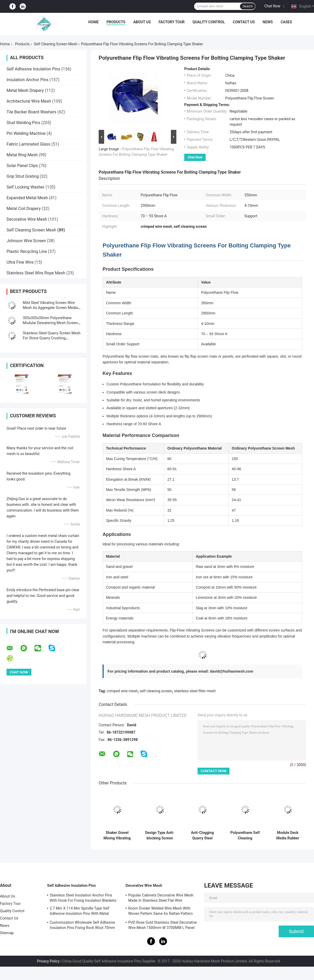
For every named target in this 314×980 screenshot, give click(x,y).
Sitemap (7, 933)
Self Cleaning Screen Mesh (55, 44)
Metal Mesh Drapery (25, 90)
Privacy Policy (48, 961)
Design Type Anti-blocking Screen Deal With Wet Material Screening (160, 835)
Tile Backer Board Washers (32, 112)
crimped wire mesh (122, 691)
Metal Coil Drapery (24, 209)
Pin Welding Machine (26, 133)
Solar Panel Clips (22, 166)
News (268, 22)
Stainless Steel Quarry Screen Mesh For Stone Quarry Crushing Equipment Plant (52, 338)
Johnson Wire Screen (26, 241)
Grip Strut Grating (23, 176)
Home (93, 22)
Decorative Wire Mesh (27, 219)
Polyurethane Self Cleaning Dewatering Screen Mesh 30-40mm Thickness (245, 835)
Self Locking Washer (26, 187)
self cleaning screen (156, 691)
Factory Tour (172, 22)
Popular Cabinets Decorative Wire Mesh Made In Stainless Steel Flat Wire (161, 898)
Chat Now (272, 6)
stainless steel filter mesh (195, 691)
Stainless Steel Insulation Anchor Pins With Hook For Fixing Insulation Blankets (83, 898)
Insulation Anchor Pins (27, 80)
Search (248, 6)
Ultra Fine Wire (20, 262)
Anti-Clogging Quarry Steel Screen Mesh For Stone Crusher (202, 835)
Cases (286, 22)
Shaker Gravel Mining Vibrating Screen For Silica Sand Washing (117, 835)
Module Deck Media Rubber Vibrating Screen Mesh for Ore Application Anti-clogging (288, 835)
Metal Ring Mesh (22, 155)
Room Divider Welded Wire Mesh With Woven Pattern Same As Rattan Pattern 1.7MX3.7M (161, 912)
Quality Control (209, 22)
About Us (142, 22)
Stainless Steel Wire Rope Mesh (36, 273)
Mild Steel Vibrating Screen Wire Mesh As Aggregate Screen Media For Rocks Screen (50, 308)
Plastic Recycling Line (27, 251)
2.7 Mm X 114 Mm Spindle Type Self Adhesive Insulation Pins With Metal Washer (80, 912)
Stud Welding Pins (23, 123)
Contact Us (244, 22)
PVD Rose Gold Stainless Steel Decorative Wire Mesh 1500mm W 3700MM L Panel (163, 925)
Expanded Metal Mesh (27, 198)
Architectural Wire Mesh (29, 101)
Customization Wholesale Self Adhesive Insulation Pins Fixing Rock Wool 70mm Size (82, 926)
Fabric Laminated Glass (28, 144)
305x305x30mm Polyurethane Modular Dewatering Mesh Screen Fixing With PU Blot (50, 323)
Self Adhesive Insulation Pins (33, 69)
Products (116, 22)
